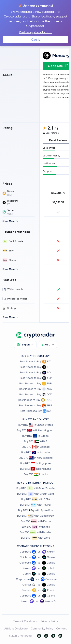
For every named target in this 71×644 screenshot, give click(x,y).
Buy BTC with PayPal (36, 505)
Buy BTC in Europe (35, 436)
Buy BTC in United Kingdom (35, 430)
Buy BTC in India (36, 474)
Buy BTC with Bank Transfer (36, 488)
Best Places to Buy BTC (36, 362)
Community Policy (42, 628)
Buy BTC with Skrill (36, 527)
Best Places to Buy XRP (36, 378)
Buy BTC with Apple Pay (35, 510)
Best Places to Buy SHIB (36, 406)
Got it (36, 40)
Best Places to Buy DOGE (36, 400)
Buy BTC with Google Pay (35, 516)
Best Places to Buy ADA (35, 389)
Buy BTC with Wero (36, 538)
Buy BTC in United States (36, 425)
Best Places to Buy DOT (35, 395)
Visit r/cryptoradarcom (36, 32)
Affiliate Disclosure (16, 628)
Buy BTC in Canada (36, 447)
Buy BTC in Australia (35, 452)
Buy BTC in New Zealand (36, 458)
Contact (61, 628)
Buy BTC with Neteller (36, 532)
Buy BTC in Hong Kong (36, 469)
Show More (9, 221)
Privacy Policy (49, 621)
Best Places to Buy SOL (36, 373)
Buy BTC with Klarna (36, 521)
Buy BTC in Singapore (35, 463)
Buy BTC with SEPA (36, 499)
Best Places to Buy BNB (35, 384)
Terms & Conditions (25, 621)
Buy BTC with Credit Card (35, 494)
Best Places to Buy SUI (36, 411)
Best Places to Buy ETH (35, 367)
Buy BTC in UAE (35, 441)
